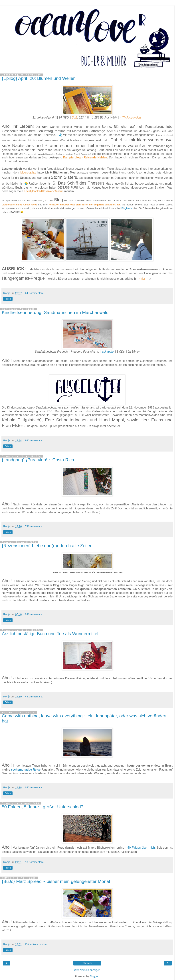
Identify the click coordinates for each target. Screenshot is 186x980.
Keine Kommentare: (37, 944)
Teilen (8, 299)
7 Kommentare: (34, 526)
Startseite (87, 963)
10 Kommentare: (35, 862)
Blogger (94, 976)
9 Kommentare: (34, 440)
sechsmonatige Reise (26, 770)
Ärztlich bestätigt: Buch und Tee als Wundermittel (50, 634)
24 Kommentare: (35, 293)
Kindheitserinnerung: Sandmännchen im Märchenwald (55, 312)
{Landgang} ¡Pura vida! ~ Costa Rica (38, 460)
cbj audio (108, 352)
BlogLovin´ (127, 208)
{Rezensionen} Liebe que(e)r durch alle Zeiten (47, 546)
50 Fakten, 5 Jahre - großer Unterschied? (43, 807)
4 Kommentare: (34, 697)
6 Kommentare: (34, 787)
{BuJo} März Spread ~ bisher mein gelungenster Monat (56, 881)
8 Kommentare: (34, 614)
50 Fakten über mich (141, 848)
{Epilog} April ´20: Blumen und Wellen (39, 78)
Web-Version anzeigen (87, 970)
